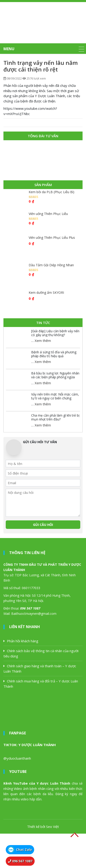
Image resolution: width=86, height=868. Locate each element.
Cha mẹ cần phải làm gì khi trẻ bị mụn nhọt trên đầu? (55, 417)
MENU (9, 49)
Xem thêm (43, 341)
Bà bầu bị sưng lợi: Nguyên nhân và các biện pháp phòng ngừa (55, 375)
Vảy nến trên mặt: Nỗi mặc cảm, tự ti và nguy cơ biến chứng (55, 396)
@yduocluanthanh (17, 758)
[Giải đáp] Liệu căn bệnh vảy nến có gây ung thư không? (55, 333)
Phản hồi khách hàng (23, 641)
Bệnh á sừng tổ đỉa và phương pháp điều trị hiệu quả (54, 354)
